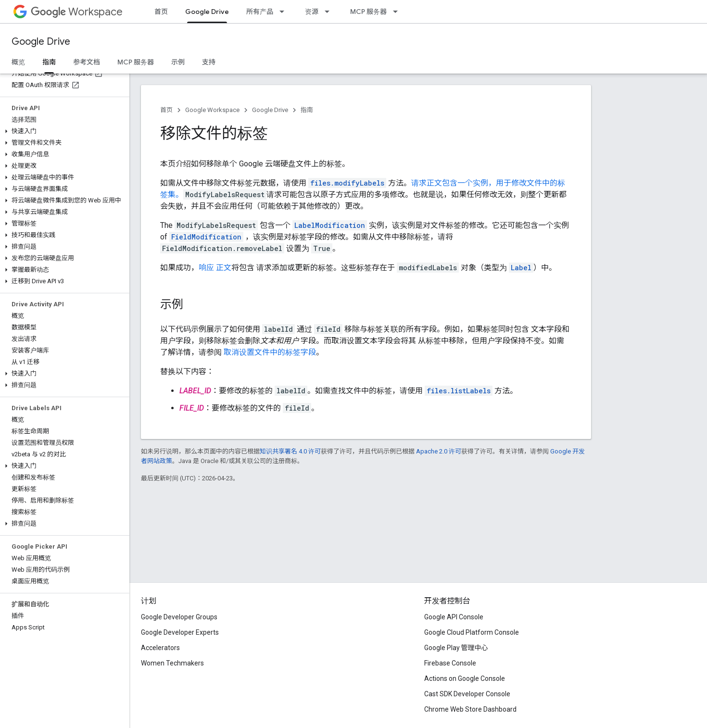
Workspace (77, 12)
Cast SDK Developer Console (467, 694)
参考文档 (87, 62)
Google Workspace (212, 110)
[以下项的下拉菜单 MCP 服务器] (398, 12)
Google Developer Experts (180, 632)
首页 (161, 12)
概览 (18, 62)
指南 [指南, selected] (49, 62)
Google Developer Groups (179, 617)
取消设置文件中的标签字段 (270, 352)
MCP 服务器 (368, 12)
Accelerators (160, 648)
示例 (178, 62)
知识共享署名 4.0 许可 (290, 451)
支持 (209, 62)
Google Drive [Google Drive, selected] (207, 12)
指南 (307, 110)
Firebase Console (450, 663)
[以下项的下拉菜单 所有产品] (285, 12)
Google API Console (454, 617)
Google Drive (41, 42)
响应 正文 (215, 268)
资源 (312, 12)
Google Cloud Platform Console (472, 632)
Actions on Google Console (465, 678)
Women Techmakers (172, 663)
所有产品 (260, 12)
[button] (63, 131)
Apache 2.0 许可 (439, 451)
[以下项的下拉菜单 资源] (330, 12)
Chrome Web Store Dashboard (470, 709)
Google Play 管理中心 (456, 648)
